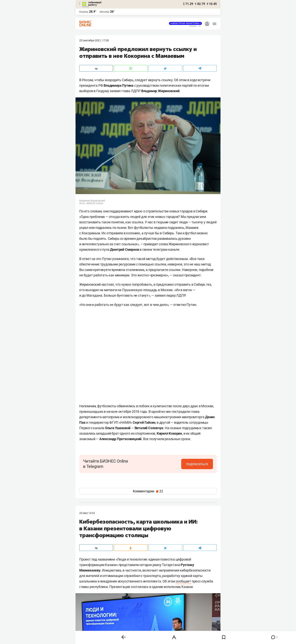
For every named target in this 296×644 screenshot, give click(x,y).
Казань (84, 12)
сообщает (183, 581)
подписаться (197, 464)
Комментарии (148, 491)
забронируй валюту (95, 4)
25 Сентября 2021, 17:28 (94, 40)
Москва (104, 12)
